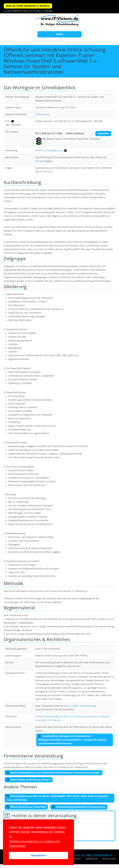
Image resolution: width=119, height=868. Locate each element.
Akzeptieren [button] (38, 855)
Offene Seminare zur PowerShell (26, 807)
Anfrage (48, 11)
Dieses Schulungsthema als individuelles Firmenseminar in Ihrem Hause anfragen (53, 773)
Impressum (91, 859)
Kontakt (76, 859)
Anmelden (103, 133)
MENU (60, 34)
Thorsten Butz (42, 114)
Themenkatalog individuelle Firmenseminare (79, 807)
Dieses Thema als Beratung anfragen (29, 780)
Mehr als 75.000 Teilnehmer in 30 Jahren (28, 6)
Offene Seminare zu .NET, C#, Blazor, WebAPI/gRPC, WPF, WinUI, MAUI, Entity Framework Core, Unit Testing (57, 798)
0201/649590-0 (15, 11)
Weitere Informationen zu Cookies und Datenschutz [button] (35, 844)
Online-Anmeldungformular (50, 150)
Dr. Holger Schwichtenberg (82, 706)
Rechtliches (109, 859)
